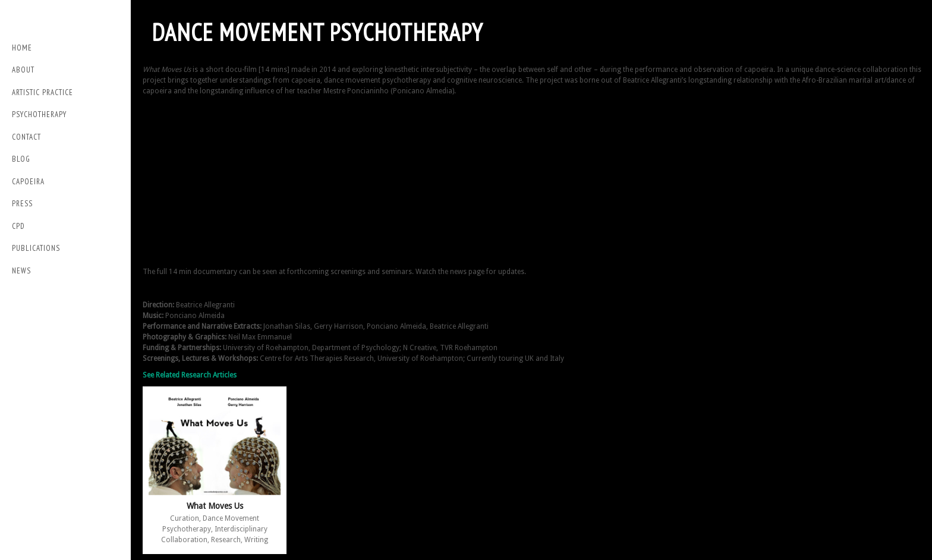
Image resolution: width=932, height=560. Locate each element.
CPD (18, 226)
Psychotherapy (39, 114)
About (23, 70)
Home (22, 48)
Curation (185, 518)
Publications (36, 248)
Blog (21, 159)
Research (226, 540)
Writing (256, 540)
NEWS (21, 271)
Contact (26, 137)
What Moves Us (215, 506)
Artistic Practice (42, 92)
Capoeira (28, 182)
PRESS (22, 204)
